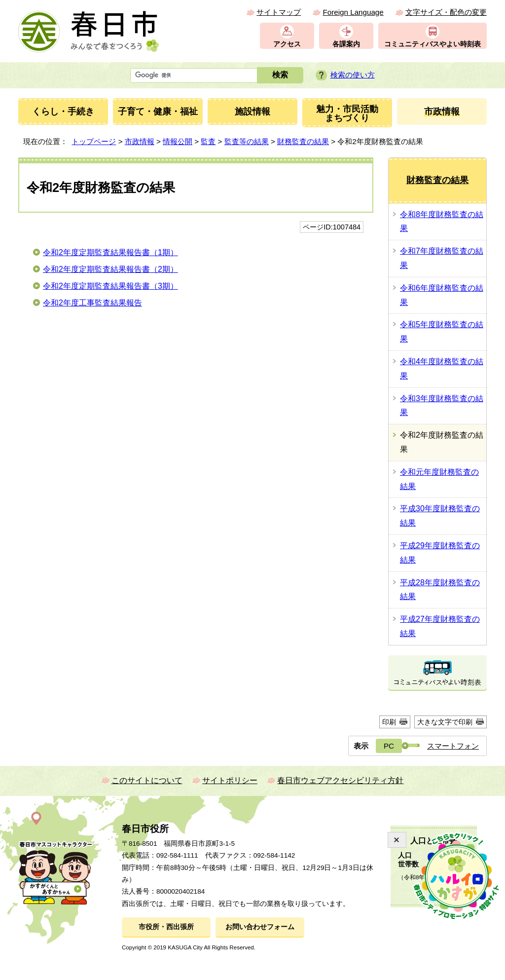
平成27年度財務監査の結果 (440, 626)
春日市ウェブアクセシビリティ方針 (340, 780)
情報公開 (178, 141)
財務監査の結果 (303, 141)
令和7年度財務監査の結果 (442, 258)
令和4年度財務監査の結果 (442, 369)
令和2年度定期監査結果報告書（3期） (110, 286)
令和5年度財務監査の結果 (442, 332)
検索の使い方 (353, 75)
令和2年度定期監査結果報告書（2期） (110, 269)
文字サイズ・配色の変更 (446, 12)
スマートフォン (453, 746)
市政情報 (140, 141)
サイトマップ (279, 12)
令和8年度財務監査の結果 (442, 222)
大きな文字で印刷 (445, 722)
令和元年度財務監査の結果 (439, 479)
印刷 (389, 722)
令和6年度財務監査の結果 (442, 295)
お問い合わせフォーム (260, 927)
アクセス (287, 44)
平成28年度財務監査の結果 (440, 590)
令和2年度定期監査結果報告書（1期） (110, 252)
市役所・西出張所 (166, 927)
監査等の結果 (247, 141)
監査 (208, 141)
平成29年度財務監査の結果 (440, 553)
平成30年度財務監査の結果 (440, 516)
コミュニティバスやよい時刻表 (433, 44)
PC (389, 746)
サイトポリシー (230, 780)
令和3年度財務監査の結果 (442, 406)
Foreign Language (353, 12)
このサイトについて (147, 780)
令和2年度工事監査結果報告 (92, 303)
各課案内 (346, 44)
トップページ (94, 141)
